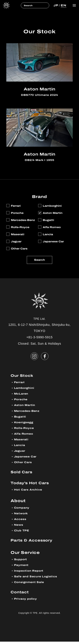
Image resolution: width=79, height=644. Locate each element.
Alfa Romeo (25, 436)
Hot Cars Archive (30, 492)
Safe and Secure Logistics (38, 579)
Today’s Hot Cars (32, 485)
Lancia (20, 447)
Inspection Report (30, 573)
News (19, 527)
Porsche (22, 402)
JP (55, 5)
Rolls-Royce (25, 430)
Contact (21, 594)
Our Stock (23, 378)
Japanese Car (27, 459)
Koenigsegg (25, 425)
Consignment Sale (31, 585)
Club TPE (22, 533)
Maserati (22, 442)
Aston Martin (26, 407)
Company (23, 510)
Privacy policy (27, 601)
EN (63, 5)
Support (21, 562)
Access (21, 521)
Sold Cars (23, 474)
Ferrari (20, 385)
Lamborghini (25, 390)
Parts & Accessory (34, 543)
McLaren (22, 396)
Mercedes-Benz (28, 413)
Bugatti (21, 419)
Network (22, 516)
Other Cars (24, 465)
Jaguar (20, 453)
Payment (22, 567)
